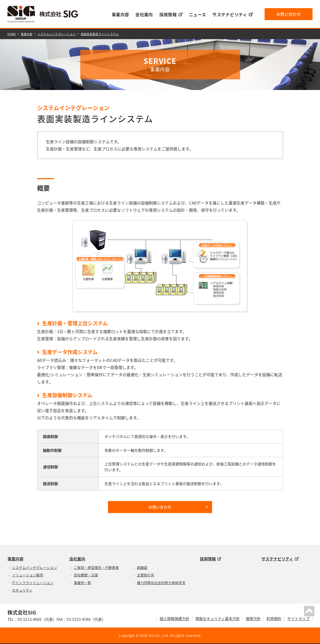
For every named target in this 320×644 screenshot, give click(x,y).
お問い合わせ (289, 14)
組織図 (142, 568)
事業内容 (120, 14)
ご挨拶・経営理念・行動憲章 (96, 568)
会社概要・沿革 (86, 575)
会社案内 (144, 14)
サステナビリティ (233, 14)
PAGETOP (310, 610)
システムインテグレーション (60, 34)
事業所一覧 (82, 583)
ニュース (197, 14)
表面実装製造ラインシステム (107, 34)
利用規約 (274, 619)
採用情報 (171, 14)
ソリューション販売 (28, 575)
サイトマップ (298, 619)
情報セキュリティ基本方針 (218, 619)
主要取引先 (146, 575)
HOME (12, 34)
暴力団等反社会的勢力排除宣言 (161, 583)
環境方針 (253, 619)
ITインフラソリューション (33, 583)
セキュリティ (22, 591)
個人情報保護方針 (175, 619)
